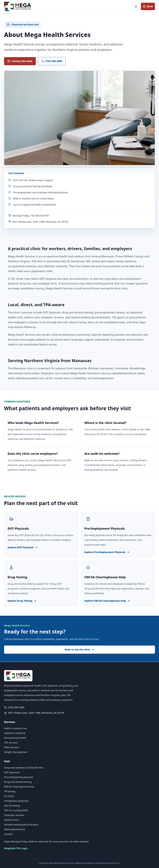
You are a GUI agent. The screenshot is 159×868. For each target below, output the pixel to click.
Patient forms (12, 820)
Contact (8, 834)
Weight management (16, 752)
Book (148, 6)
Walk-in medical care (15, 728)
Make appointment (15, 829)
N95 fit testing (12, 806)
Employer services (14, 815)
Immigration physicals (16, 801)
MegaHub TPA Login (16, 848)
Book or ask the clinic (79, 650)
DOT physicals (12, 772)
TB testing (10, 791)
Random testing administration (21, 825)
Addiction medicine (15, 733)
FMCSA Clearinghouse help (19, 787)
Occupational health (15, 738)
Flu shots (9, 796)
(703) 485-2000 (52, 61)
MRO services (11, 747)
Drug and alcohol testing (18, 782)
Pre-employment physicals (19, 777)
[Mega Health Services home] (18, 6)
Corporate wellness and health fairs (24, 768)
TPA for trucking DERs (16, 810)
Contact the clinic (20, 61)
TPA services (11, 743)
